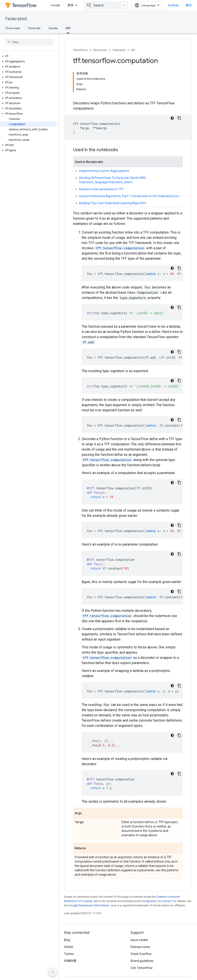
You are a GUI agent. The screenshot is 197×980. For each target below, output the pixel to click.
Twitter (69, 954)
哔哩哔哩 (70, 961)
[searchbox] (29, 42)
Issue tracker (139, 940)
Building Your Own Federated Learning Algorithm (113, 203)
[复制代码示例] (179, 118)
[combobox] (106, 5)
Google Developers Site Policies (89, 905)
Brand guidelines (142, 961)
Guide (53, 28)
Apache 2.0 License (158, 901)
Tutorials (34, 28)
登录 (189, 5)
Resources (100, 50)
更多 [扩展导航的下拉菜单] (71, 5)
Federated (16, 19)
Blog (67, 940)
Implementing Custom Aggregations (104, 171)
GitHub (173, 5)
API (133, 50)
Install (55, 5)
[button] (29, 56)
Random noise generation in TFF (101, 189)
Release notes (140, 947)
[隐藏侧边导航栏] (53, 972)
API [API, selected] (68, 28)
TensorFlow (80, 50)
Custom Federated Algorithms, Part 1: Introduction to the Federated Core (129, 196)
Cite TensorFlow (142, 968)
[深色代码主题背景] (172, 118)
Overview (13, 28)
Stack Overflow (141, 954)
